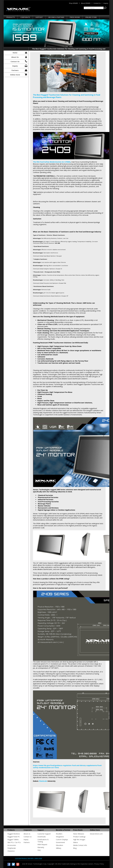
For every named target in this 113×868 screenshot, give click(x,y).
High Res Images (79, 840)
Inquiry (20, 66)
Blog (75, 848)
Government (60, 842)
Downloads (42, 837)
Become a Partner (56, 17)
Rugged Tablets (13, 840)
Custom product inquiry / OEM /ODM (28, 858)
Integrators (60, 837)
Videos (76, 842)
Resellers (59, 834)
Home (20, 52)
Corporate (25, 17)
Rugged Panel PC (14, 837)
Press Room (75, 17)
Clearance (11, 851)
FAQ (39, 850)
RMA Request (42, 844)
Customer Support (44, 834)
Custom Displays (62, 840)
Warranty (41, 847)
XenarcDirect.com (96, 834)
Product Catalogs (79, 837)
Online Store (91, 17)
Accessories (12, 845)
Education (59, 845)
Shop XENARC (74, 3)
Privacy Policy (99, 864)
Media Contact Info (80, 845)
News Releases (79, 834)
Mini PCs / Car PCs (14, 842)
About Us (19, 57)
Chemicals (43, 781)
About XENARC (86, 3)
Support (39, 17)
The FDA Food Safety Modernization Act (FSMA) (52, 162)
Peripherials (12, 848)
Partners (20, 70)
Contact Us (19, 61)
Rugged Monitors (14, 834)
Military (59, 848)
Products (11, 17)
